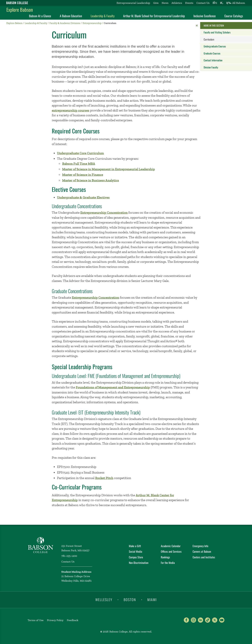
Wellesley (104, 600)
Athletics (177, 3)
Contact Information (213, 60)
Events (189, 3)
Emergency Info (200, 546)
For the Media (168, 563)
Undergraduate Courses (215, 46)
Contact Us (203, 3)
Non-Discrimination (139, 563)
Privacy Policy (55, 620)
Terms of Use (36, 620)
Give (156, 3)
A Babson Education (71, 16)
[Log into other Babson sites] (215, 3)
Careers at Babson (202, 551)
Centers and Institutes (204, 557)
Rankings (165, 557)
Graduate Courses (212, 53)
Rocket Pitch (104, 478)
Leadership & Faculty (103, 16)
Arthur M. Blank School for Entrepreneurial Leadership (154, 16)
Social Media (135, 551)
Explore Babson (20, 10)
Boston (130, 600)
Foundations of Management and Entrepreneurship (113, 387)
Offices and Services (171, 551)
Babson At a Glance (40, 16)
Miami (152, 600)
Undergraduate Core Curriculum (80, 153)
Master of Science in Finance (83, 175)
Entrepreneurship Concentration (104, 213)
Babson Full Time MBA (79, 164)
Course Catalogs (234, 16)
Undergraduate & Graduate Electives (83, 197)
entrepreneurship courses (71, 110)
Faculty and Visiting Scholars (217, 32)
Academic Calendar (171, 546)
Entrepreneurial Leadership (133, 3)
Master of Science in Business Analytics (91, 180)
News (165, 3)
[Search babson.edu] (222, 3)
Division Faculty (211, 67)
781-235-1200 (69, 556)
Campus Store (136, 557)
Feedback (73, 620)
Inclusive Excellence (205, 16)
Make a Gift (135, 546)
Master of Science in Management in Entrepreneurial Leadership (109, 169)
